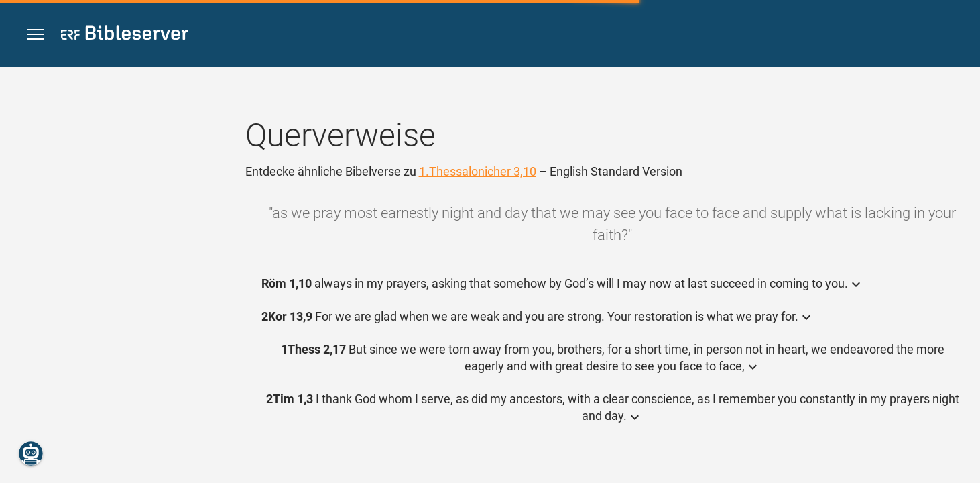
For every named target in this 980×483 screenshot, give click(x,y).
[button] (35, 35)
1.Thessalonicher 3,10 (478, 171)
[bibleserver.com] (125, 35)
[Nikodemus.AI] (31, 453)
